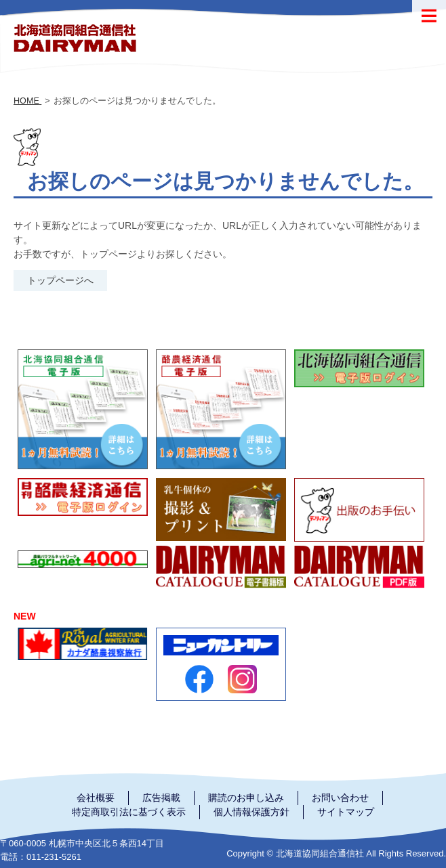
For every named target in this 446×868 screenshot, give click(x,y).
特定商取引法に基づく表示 (129, 812)
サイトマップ (346, 812)
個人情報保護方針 (251, 812)
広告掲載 (161, 798)
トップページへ (60, 280)
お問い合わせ (340, 798)
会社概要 (96, 798)
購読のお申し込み (246, 798)
